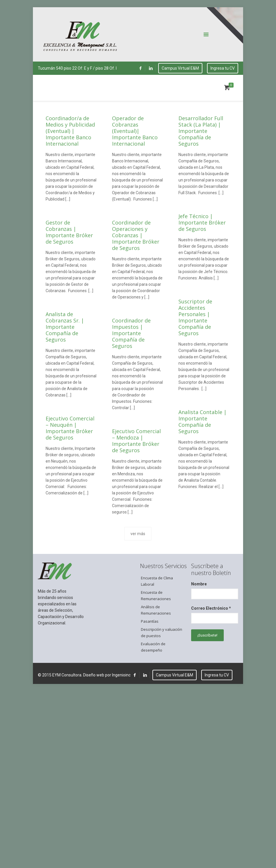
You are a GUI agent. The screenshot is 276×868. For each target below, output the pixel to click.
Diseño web (94, 675)
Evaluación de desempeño (153, 647)
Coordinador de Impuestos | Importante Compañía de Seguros (131, 333)
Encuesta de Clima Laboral (157, 581)
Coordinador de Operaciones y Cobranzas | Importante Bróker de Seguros (136, 235)
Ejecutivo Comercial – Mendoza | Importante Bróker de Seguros (136, 441)
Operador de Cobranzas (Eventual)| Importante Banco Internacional (135, 131)
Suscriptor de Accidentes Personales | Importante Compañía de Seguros (195, 317)
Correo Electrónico (211, 608)
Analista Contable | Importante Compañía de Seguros (203, 422)
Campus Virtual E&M (180, 68)
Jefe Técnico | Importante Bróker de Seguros (202, 222)
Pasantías (150, 621)
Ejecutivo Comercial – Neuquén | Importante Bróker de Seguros (70, 428)
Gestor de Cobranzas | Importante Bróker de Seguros (69, 232)
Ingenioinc (121, 675)
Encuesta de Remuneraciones (156, 596)
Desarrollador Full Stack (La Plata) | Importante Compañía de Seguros (201, 131)
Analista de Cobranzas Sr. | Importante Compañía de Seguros (65, 327)
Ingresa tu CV (223, 68)
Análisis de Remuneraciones (156, 610)
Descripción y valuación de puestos (162, 633)
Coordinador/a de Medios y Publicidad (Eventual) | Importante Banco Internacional (70, 131)
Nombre (199, 584)
